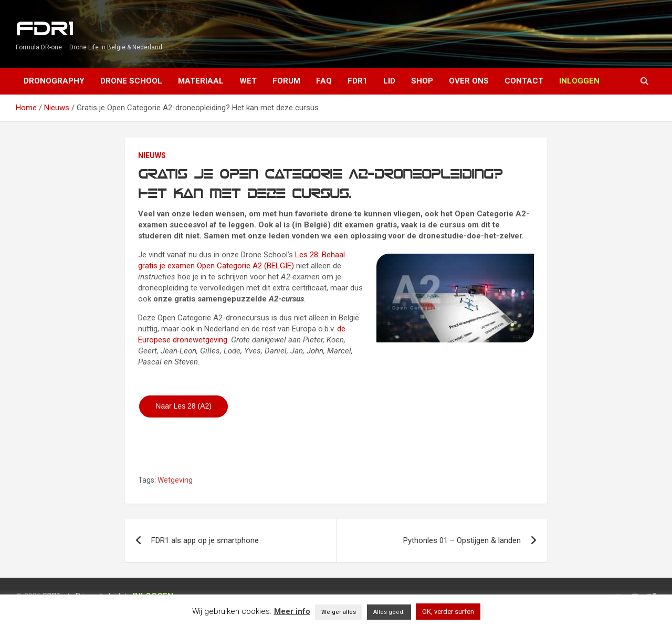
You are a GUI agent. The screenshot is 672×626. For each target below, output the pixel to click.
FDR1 (44, 29)
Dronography (54, 81)
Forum (286, 81)
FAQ (324, 81)
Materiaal (201, 81)
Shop (422, 81)
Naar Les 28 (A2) (183, 406)
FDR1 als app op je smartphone (205, 540)
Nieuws (152, 155)
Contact (524, 81)
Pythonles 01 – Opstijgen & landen (462, 540)
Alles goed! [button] (389, 612)
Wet (248, 81)
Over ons (469, 81)
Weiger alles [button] (339, 612)
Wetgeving (175, 480)
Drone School (131, 81)
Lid (389, 81)
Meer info (292, 611)
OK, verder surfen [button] (448, 612)
